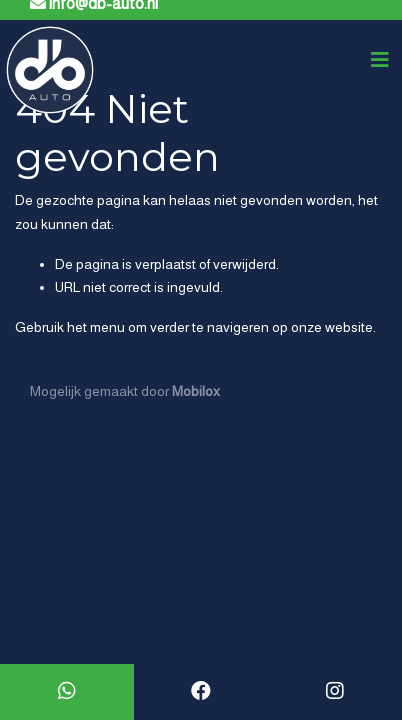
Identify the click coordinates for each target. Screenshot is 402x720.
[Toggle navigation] (380, 60)
